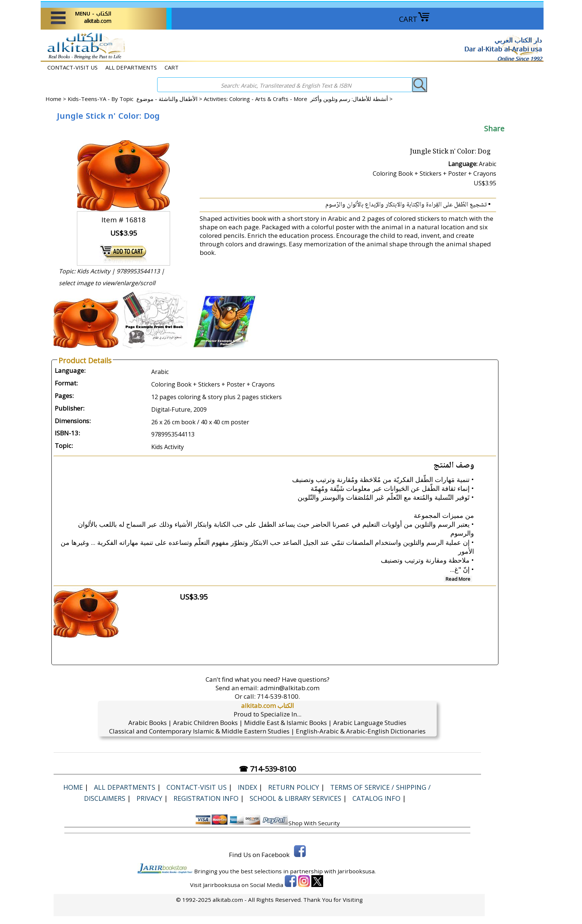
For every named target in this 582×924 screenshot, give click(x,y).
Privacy (149, 798)
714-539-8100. (278, 696)
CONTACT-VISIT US (72, 67)
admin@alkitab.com (290, 688)
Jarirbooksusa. (357, 871)
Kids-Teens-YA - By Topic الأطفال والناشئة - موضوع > (136, 99)
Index (247, 787)
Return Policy (294, 787)
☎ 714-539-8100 (267, 769)
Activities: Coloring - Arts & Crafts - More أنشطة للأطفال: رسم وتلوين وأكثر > (298, 99)
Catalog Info (376, 798)
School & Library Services (295, 798)
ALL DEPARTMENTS (131, 67)
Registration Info (206, 798)
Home (53, 99)
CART (414, 19)
